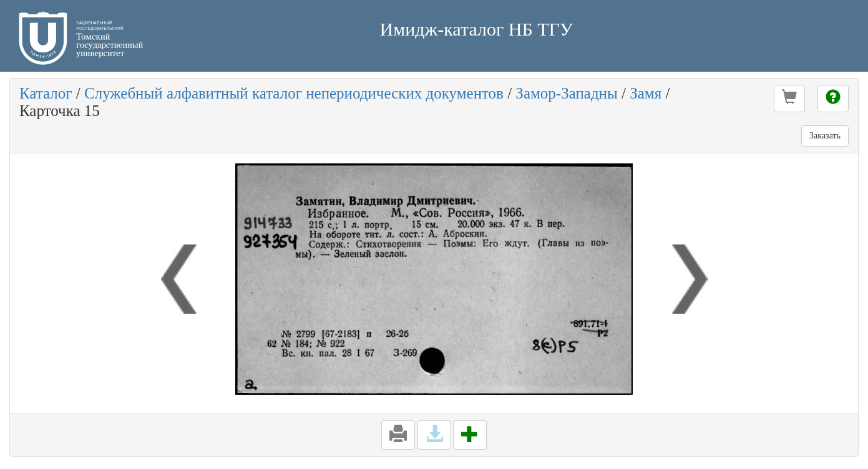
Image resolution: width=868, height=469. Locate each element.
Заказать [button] (825, 136)
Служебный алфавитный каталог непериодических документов (294, 93)
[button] (789, 99)
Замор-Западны (566, 93)
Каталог (46, 93)
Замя (646, 93)
